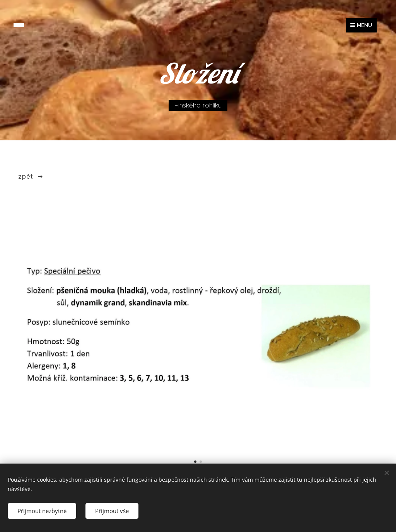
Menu (361, 25)
